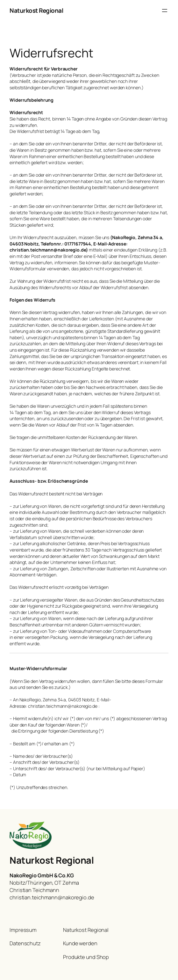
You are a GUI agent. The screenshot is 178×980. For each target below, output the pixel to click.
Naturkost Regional (36, 11)
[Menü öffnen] (165, 11)
